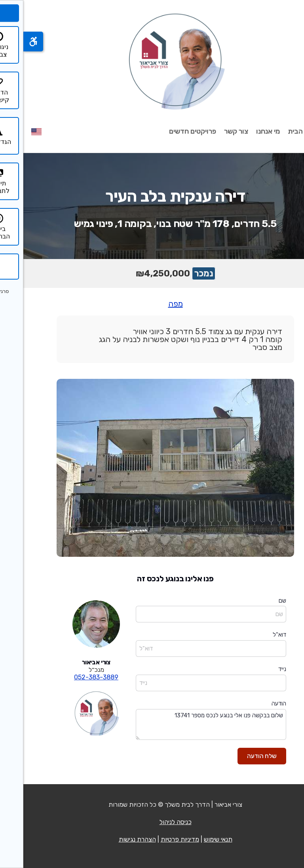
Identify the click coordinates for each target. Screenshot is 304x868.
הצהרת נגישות (114, 839)
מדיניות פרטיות (157, 839)
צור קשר (213, 131)
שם (259, 601)
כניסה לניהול (152, 822)
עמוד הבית (280, 131)
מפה (152, 304)
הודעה (256, 703)
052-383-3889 (73, 677)
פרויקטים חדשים (169, 131)
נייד (259, 669)
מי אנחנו (245, 131)
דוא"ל (256, 635)
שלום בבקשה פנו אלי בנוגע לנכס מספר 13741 (188, 725)
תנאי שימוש (195, 839)
